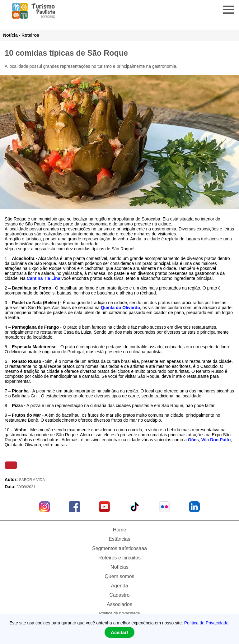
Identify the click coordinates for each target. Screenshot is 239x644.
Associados (119, 604)
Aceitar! (119, 632)
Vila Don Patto (216, 440)
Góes (193, 440)
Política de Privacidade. (207, 623)
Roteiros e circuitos (119, 558)
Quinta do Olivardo (120, 308)
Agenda (119, 586)
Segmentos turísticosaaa (119, 548)
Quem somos (119, 576)
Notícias (119, 567)
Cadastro (120, 595)
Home (120, 530)
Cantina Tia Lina (43, 278)
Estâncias (119, 539)
